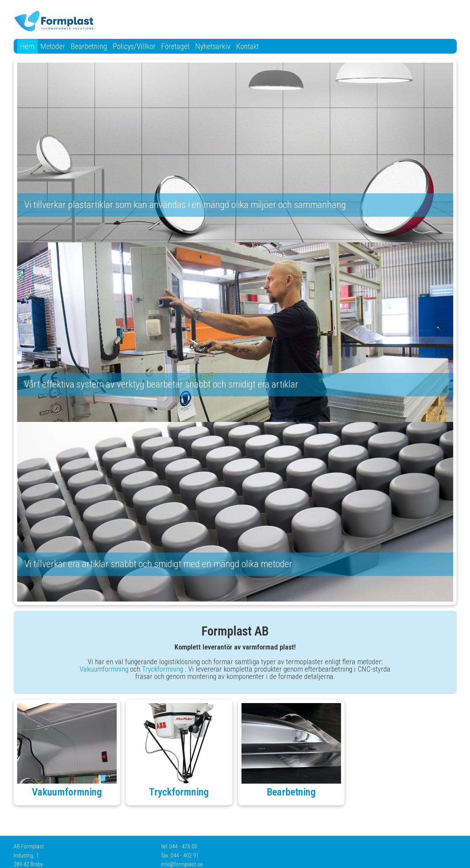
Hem (27, 46)
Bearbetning (89, 46)
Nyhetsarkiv (213, 46)
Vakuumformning (104, 669)
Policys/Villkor (134, 46)
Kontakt (248, 46)
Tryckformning (162, 669)
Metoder (53, 46)
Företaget (175, 46)
